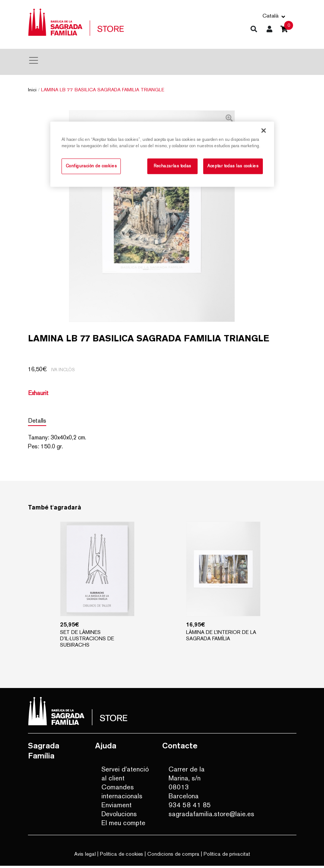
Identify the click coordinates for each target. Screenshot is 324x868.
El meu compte (123, 825)
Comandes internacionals (122, 794)
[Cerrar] (264, 131)
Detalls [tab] (37, 423)
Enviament (117, 807)
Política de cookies (122, 856)
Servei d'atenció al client (125, 776)
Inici (32, 90)
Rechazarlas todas (172, 166)
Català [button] (270, 15)
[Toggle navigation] (34, 60)
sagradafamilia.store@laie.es (193, 816)
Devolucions (119, 816)
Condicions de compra (173, 856)
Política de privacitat (227, 856)
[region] (162, 154)
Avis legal (85, 856)
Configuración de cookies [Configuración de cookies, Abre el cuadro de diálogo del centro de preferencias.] (91, 166)
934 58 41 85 (190, 807)
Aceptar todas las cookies (233, 166)
